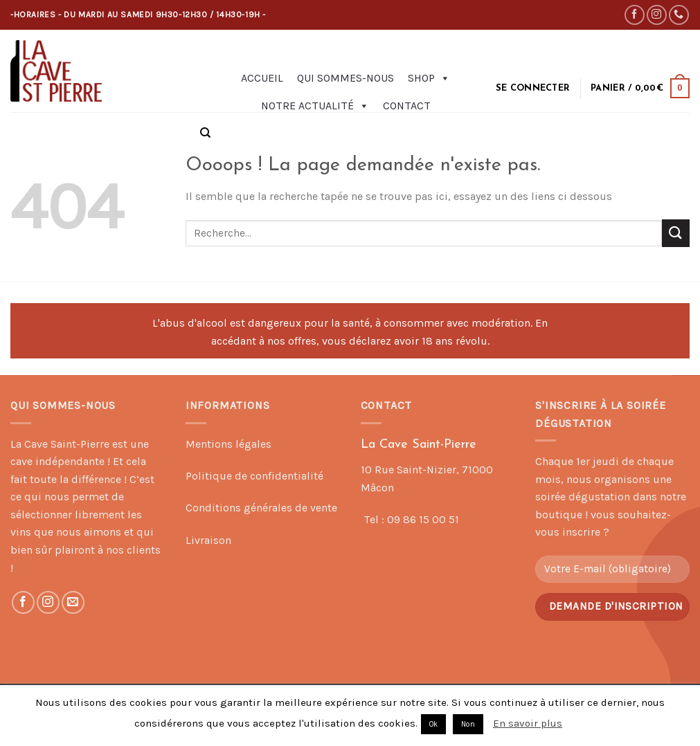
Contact (407, 106)
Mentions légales (228, 444)
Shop (429, 78)
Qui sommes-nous (345, 78)
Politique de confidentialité (254, 476)
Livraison (208, 540)
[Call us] (679, 15)
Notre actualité (315, 106)
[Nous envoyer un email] (73, 602)
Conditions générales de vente (261, 508)
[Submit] (676, 233)
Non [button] (468, 724)
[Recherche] (205, 133)
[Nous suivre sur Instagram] (657, 15)
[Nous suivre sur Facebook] (635, 15)
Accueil (262, 78)
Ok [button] (433, 724)
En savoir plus (528, 723)
